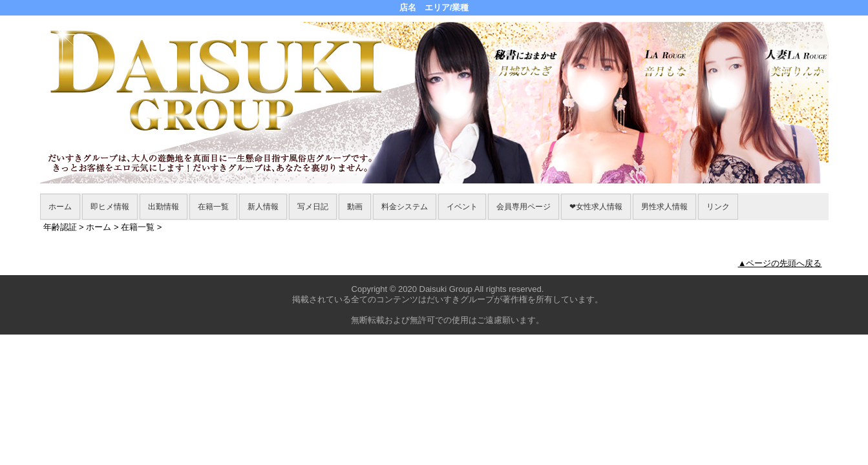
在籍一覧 (213, 207)
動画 (355, 207)
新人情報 (263, 207)
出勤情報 (164, 207)
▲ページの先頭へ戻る (780, 263)
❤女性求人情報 (596, 207)
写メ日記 (313, 207)
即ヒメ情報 (110, 207)
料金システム (405, 207)
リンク (718, 207)
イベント (462, 207)
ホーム (60, 207)
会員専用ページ (524, 207)
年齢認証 (60, 227)
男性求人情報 (664, 207)
